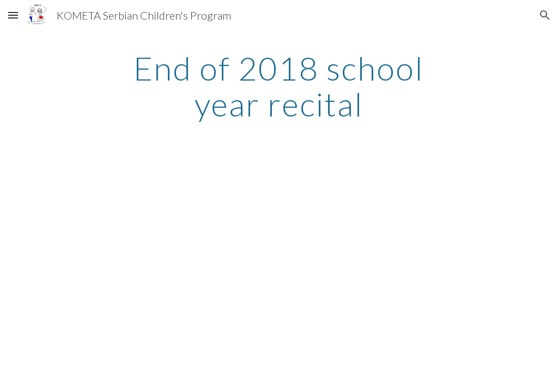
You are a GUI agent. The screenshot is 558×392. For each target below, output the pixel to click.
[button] (13, 15)
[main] (279, 86)
